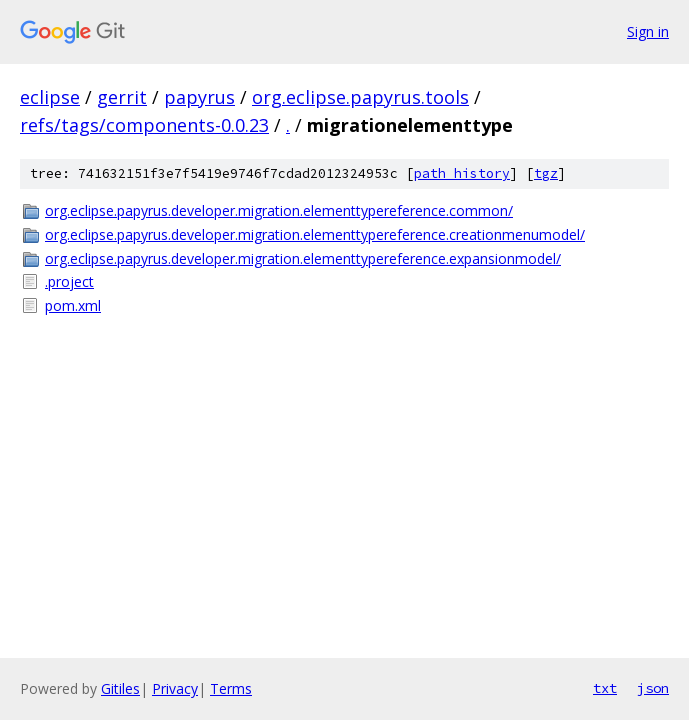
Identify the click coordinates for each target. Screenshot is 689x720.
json (653, 688)
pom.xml (73, 305)
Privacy (175, 688)
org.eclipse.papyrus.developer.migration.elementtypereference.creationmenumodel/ (315, 234)
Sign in (648, 31)
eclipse (50, 97)
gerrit (122, 97)
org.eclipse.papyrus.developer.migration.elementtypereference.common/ (279, 210)
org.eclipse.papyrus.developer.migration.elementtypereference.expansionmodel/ (303, 258)
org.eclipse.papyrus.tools (360, 97)
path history (462, 173)
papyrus (199, 97)
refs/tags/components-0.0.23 (144, 125)
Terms (231, 688)
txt (605, 688)
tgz (546, 173)
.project (69, 281)
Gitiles (120, 688)
